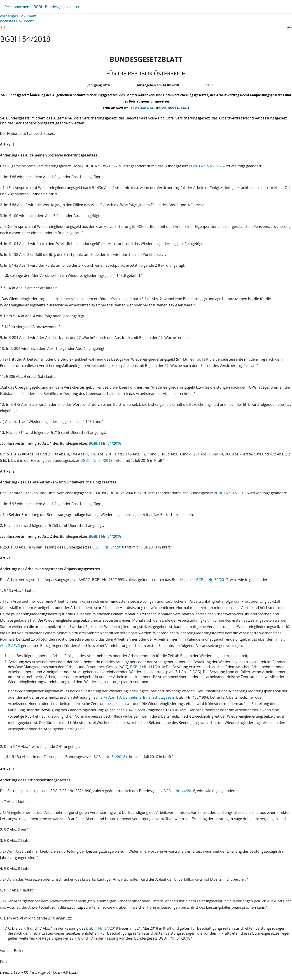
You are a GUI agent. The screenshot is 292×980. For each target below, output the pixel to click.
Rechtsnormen (17, 7)
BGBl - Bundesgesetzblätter (57, 7)
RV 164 (130, 108)
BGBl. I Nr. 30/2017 (212, 580)
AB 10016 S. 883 (174, 108)
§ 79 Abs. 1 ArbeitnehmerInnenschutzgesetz (137, 697)
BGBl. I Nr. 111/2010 (147, 667)
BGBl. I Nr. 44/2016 (179, 791)
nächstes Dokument (17, 21)
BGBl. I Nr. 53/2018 (205, 166)
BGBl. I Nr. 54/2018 (105, 443)
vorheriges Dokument (18, 16)
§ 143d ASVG (136, 710)
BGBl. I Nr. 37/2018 (230, 493)
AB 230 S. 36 (145, 108)
